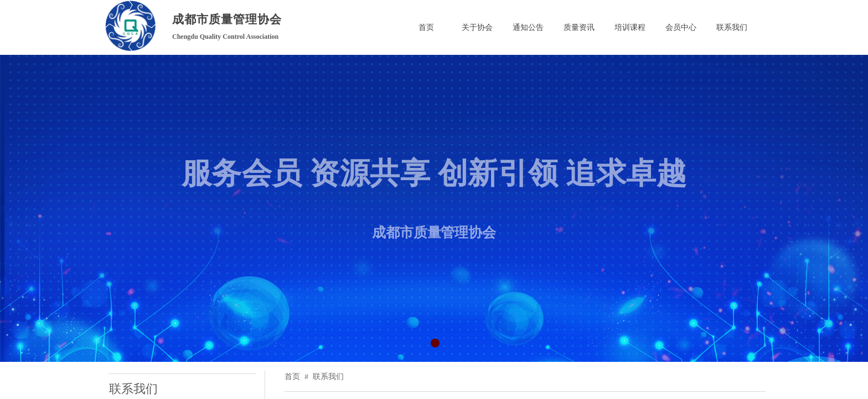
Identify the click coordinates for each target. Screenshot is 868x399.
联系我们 (328, 377)
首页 (292, 377)
